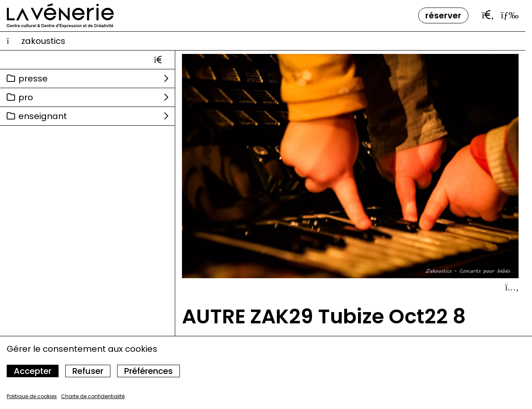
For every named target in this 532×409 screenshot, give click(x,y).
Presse (33, 79)
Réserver (443, 15)
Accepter (33, 371)
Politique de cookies (32, 396)
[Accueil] (60, 16)
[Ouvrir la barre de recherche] (488, 15)
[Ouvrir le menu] (510, 15)
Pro (26, 97)
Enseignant (43, 116)
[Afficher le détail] (512, 287)
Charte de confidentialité (93, 396)
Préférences (148, 371)
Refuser (88, 371)
